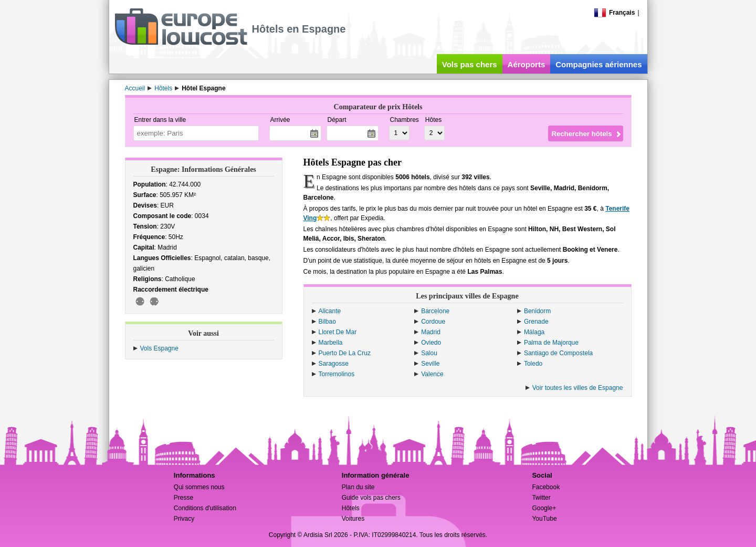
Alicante (330, 311)
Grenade (536, 322)
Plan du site (358, 487)
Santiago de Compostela (558, 353)
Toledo (533, 364)
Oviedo (431, 343)
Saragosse (334, 364)
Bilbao (327, 322)
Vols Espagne (159, 348)
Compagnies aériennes (598, 64)
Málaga (534, 332)
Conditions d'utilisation (205, 508)
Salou (429, 353)
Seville (430, 364)
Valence (432, 374)
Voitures (353, 519)
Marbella (331, 343)
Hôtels (351, 508)
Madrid (431, 332)
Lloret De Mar (338, 332)
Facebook (546, 487)
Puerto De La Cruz (345, 353)
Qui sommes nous (199, 487)
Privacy (184, 519)
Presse (183, 498)
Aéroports (527, 64)
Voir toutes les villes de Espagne (578, 388)
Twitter (541, 498)
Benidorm (537, 311)
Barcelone (435, 311)
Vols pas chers (470, 64)
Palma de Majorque (551, 343)
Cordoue (433, 322)
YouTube (544, 519)
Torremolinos (337, 374)
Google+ (544, 508)
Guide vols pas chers (371, 498)
